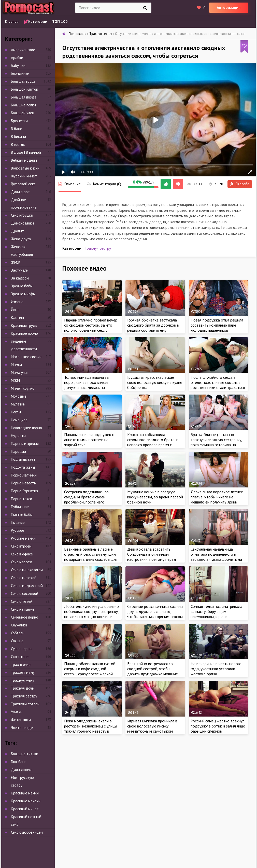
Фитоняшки (21, 720)
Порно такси (22, 499)
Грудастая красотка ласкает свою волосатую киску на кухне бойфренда (155, 382)
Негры (16, 412)
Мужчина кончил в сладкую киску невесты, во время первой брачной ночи (155, 497)
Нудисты (18, 436)
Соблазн (18, 633)
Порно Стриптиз (24, 491)
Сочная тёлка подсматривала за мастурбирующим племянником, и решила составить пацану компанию (216, 614)
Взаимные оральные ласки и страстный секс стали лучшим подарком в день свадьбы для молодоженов (91, 557)
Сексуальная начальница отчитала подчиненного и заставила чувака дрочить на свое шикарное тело (216, 557)
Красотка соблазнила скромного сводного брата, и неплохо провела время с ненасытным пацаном (153, 442)
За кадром (20, 278)
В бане (17, 129)
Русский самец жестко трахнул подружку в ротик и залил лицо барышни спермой (218, 726)
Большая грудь (23, 81)
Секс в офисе (22, 554)
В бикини (18, 137)
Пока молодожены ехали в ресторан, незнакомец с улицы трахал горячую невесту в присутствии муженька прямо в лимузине (91, 731)
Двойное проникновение (24, 204)
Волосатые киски (25, 168)
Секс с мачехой (24, 578)
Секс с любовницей (27, 832)
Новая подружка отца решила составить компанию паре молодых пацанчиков (217, 325)
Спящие (17, 641)
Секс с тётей (22, 601)
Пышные (18, 522)
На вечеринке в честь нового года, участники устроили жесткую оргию (216, 669)
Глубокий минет (24, 176)
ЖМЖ (16, 262)
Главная (12, 22)
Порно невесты (24, 483)
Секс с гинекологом (27, 570)
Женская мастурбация (22, 251)
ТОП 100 (60, 22)
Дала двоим (21, 770)
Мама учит (20, 373)
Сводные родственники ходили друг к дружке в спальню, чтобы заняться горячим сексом (155, 611)
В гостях (18, 144)
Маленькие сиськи (26, 357)
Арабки (17, 58)
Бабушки (18, 66)
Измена (17, 302)
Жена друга (21, 239)
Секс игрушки (22, 215)
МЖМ (15, 380)
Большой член (23, 113)
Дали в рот (20, 192)
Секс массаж (21, 562)
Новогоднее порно (26, 428)
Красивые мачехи (26, 801)
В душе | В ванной (26, 152)
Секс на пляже (23, 609)
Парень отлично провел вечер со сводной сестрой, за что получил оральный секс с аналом (91, 328)
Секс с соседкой (25, 593)
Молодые (19, 396)
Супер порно (21, 649)
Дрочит (17, 231)
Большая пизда (24, 97)
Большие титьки (25, 754)
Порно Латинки (24, 475)
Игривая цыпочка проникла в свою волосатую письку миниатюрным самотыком (152, 726)
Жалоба (240, 184)
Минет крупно (23, 388)
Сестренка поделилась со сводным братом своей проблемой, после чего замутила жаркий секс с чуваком (86, 502)
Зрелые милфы (23, 294)
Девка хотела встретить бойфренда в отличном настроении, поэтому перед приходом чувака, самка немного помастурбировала (152, 559)
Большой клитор (25, 89)
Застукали (20, 270)
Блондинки (20, 73)
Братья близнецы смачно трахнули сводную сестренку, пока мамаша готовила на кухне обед (216, 442)
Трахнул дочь (22, 688)
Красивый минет (25, 809)
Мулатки (18, 404)
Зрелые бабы (22, 286)
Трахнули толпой (25, 704)
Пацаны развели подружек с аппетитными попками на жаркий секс (89, 440)
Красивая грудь (24, 325)
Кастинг (18, 318)
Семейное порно (25, 617)
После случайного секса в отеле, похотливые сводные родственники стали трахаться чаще (218, 385)
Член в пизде (22, 728)
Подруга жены (23, 467)
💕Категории (35, 22)
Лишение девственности (24, 345)
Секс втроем (21, 546)
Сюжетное (20, 657)
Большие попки (23, 105)
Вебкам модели (24, 160)
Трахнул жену (23, 680)
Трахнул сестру (98, 248)
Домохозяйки (22, 223)
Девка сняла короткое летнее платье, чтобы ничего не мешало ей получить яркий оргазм (217, 499)
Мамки (16, 365)
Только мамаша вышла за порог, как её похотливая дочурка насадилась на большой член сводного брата (91, 385)
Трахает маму (23, 672)
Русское (18, 530)
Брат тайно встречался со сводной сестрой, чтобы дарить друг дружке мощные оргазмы (153, 671)
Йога (15, 310)
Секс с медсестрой (27, 586)
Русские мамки (23, 538)
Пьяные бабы (22, 515)
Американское (23, 50)
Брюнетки (19, 121)
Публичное (20, 507)
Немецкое (19, 420)
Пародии (18, 451)
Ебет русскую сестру (22, 781)
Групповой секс (23, 184)
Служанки (19, 625)
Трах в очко (21, 664)
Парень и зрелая (25, 444)
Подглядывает (23, 459)
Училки (17, 712)
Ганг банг (18, 762)
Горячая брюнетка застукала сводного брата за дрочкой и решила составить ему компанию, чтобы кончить (153, 328)
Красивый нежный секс (26, 821)
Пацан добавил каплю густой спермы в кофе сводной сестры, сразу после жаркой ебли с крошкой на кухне (90, 671)
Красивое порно (24, 333)
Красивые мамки (25, 793)
